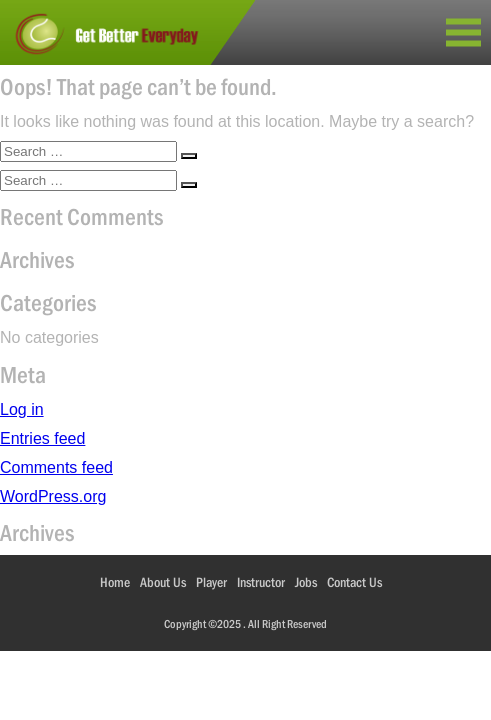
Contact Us (354, 582)
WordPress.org (53, 496)
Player (211, 582)
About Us (163, 582)
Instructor (261, 582)
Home (115, 582)
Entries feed (42, 438)
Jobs (306, 582)
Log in (22, 409)
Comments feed (56, 467)
